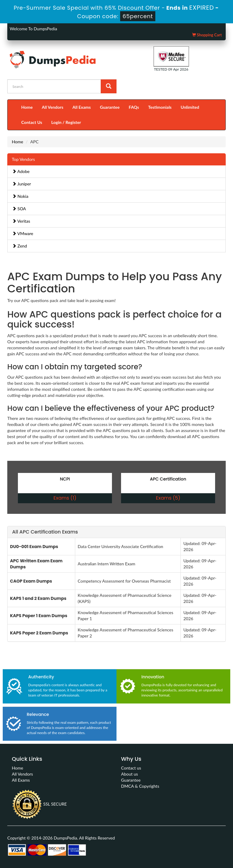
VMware (23, 233)
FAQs (134, 107)
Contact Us (32, 122)
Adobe (21, 171)
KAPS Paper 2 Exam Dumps (39, 633)
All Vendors (53, 107)
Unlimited (190, 107)
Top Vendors (23, 159)
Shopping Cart (207, 35)
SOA (19, 209)
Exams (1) (65, 498)
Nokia (20, 196)
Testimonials (160, 107)
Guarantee (110, 107)
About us (130, 774)
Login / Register (66, 122)
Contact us (131, 768)
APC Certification (168, 479)
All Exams (82, 107)
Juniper (22, 184)
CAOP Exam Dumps (31, 581)
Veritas (21, 221)
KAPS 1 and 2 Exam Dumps (38, 598)
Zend (20, 246)
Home (27, 107)
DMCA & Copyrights (140, 786)
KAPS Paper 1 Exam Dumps (39, 616)
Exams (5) (168, 498)
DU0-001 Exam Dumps (34, 547)
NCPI (65, 479)
